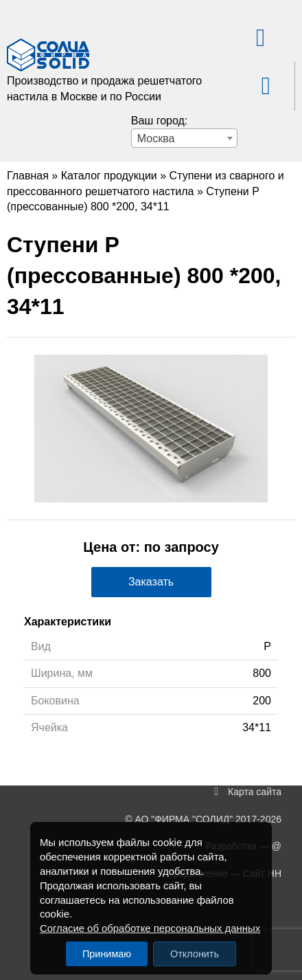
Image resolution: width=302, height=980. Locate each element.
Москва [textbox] (156, 138)
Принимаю (107, 954)
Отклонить (195, 954)
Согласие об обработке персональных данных (150, 928)
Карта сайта (255, 792)
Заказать (151, 582)
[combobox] (184, 138)
